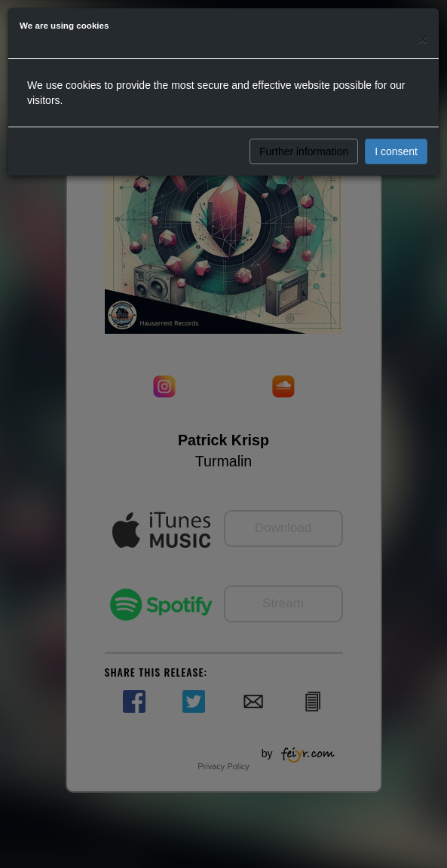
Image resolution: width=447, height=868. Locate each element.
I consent (396, 151)
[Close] (423, 39)
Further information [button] (304, 151)
